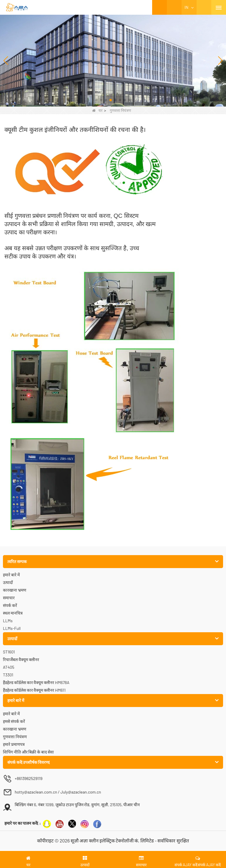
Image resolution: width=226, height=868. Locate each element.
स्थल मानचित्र (13, 613)
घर (97, 110)
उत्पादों (8, 582)
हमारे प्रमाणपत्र (14, 744)
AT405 (9, 667)
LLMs (8, 621)
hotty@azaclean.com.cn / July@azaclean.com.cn (58, 792)
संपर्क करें (10, 605)
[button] (97, 100)
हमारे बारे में (11, 575)
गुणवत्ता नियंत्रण (15, 737)
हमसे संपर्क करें (14, 721)
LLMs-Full (12, 628)
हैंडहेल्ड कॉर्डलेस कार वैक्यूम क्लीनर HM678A (36, 682)
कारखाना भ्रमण (15, 590)
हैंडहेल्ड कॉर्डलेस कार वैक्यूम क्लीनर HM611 (34, 690)
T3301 (8, 675)
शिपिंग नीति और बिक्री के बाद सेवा (28, 752)
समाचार (9, 598)
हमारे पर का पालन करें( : (23, 823)
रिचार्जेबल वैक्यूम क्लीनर (21, 659)
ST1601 (9, 652)
